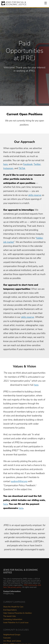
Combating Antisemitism (13, 619)
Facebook (28, 164)
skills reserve (35, 195)
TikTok (22, 168)
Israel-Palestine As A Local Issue (16, 623)
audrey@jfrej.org (19, 481)
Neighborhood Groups (12, 635)
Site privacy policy (14, 587)
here (5, 164)
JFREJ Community (30, 585)
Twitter (37, 164)
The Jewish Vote (9, 616)
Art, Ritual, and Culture (12, 641)
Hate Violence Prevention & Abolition (18, 613)
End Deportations (10, 610)
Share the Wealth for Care (13, 607)
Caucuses (7, 638)
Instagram (8, 168)
